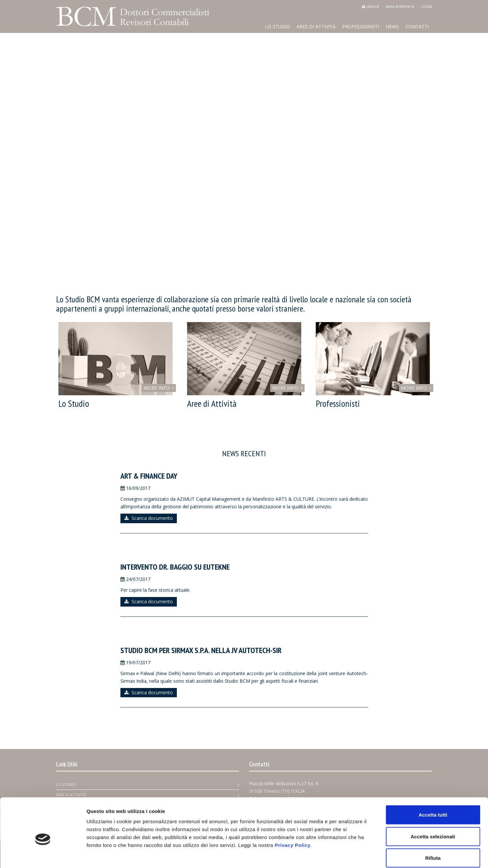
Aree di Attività (316, 27)
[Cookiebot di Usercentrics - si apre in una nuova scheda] (43, 855)
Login (426, 6)
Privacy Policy (293, 812)
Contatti (417, 27)
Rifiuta (433, 825)
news (392, 27)
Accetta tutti (433, 781)
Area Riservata (400, 6)
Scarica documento (149, 518)
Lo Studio (277, 27)
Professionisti (361, 27)
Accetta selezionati (433, 803)
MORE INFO (159, 388)
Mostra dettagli (347, 855)
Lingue (373, 6)
